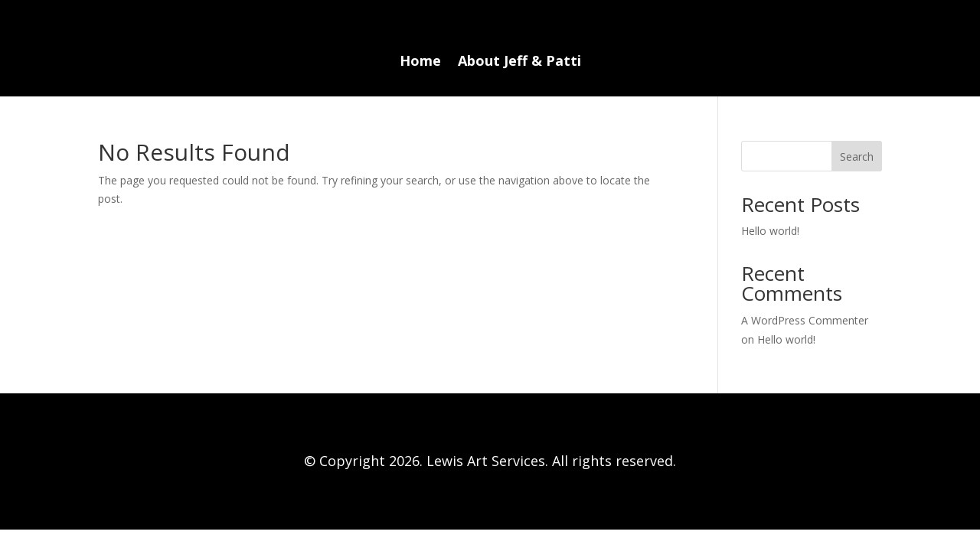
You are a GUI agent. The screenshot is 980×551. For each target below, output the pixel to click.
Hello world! (770, 231)
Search (857, 156)
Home (420, 62)
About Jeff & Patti (519, 62)
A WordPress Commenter (805, 320)
